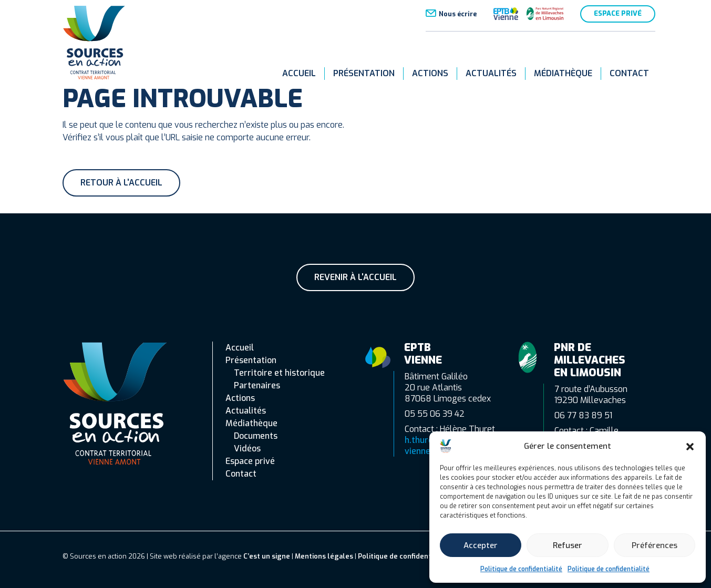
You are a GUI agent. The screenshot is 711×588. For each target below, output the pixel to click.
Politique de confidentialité (521, 569)
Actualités (491, 73)
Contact (629, 73)
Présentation (364, 73)
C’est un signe (267, 556)
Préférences (655, 545)
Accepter (481, 545)
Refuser (568, 545)
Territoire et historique (279, 373)
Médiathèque (563, 73)
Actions (430, 73)
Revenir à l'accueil (355, 277)
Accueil (299, 73)
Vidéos (247, 448)
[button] (690, 446)
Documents (256, 436)
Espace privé (618, 13)
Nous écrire (458, 14)
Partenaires (257, 385)
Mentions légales (324, 556)
